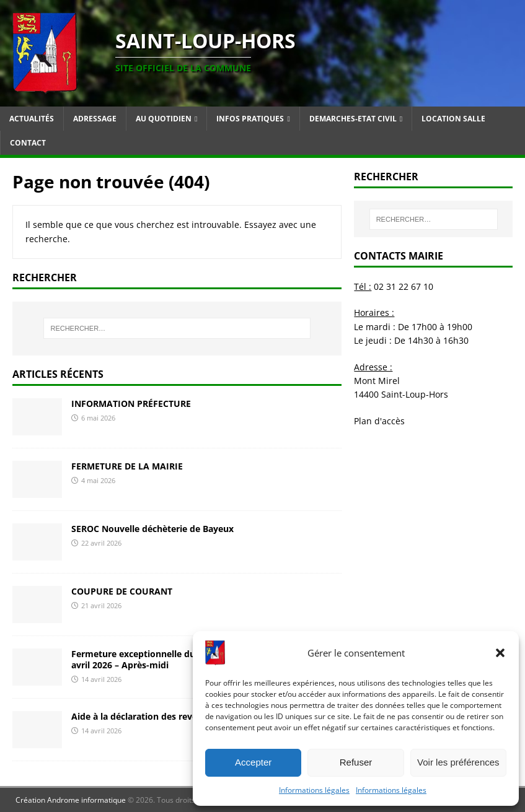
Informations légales (314, 790)
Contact (28, 143)
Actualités (32, 119)
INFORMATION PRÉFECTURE (131, 404)
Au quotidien (164, 119)
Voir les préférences (458, 762)
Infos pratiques (250, 119)
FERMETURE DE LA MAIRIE (127, 466)
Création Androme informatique (71, 800)
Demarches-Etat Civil (353, 119)
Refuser (356, 762)
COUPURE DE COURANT (122, 591)
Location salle (453, 119)
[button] (500, 653)
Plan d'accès (379, 421)
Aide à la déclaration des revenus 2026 (153, 716)
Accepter (253, 762)
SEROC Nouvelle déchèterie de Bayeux (152, 529)
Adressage (95, 119)
